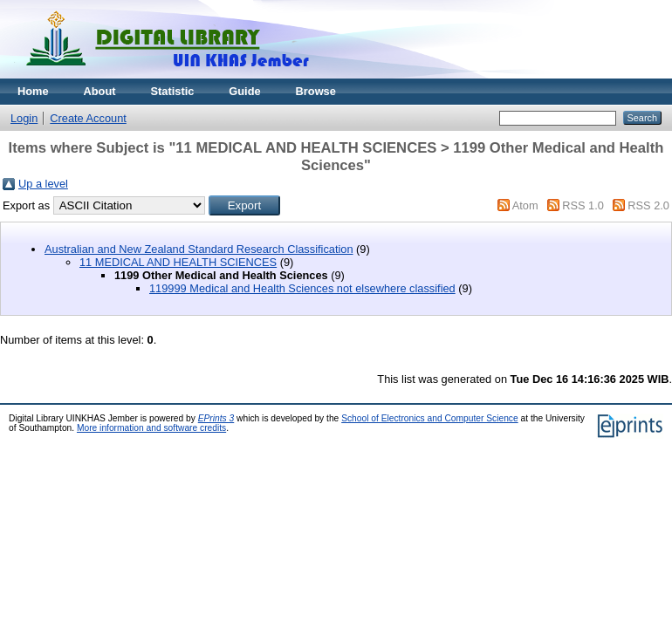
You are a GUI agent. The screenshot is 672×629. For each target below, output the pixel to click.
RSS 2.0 (648, 205)
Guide (244, 91)
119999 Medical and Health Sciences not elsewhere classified (302, 288)
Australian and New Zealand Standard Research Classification (199, 249)
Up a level (43, 184)
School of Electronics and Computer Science (430, 418)
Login (24, 118)
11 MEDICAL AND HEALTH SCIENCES (178, 262)
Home (33, 91)
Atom (525, 205)
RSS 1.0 (583, 205)
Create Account (88, 118)
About (100, 91)
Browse (316, 91)
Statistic (173, 91)
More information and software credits (151, 428)
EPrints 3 (216, 418)
